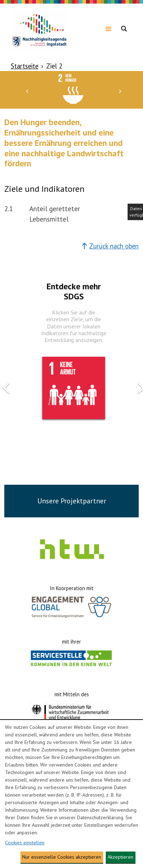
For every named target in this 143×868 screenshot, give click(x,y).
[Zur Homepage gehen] (39, 29)
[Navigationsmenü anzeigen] (108, 29)
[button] (27, 91)
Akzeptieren (120, 857)
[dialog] (71, 794)
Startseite (25, 66)
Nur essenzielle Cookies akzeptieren (62, 857)
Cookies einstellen (25, 843)
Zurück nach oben (110, 246)
